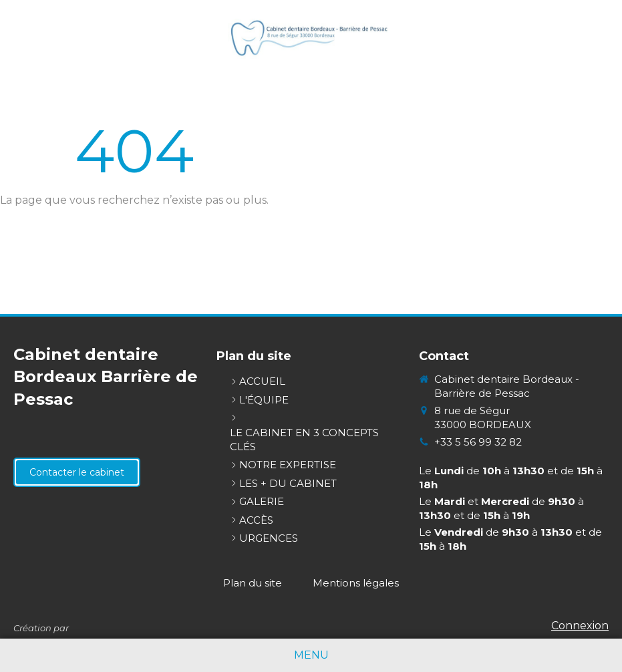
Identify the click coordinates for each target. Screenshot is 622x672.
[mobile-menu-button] (311, 656)
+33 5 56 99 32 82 (478, 442)
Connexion (580, 626)
